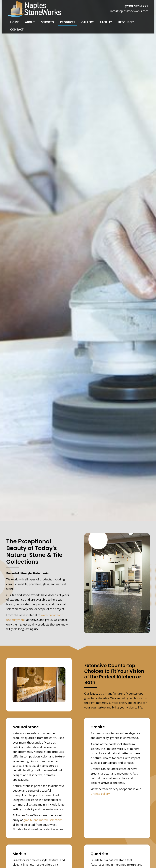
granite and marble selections (43, 820)
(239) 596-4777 (136, 6)
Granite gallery (100, 794)
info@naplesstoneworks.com (129, 11)
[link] (14, 22)
